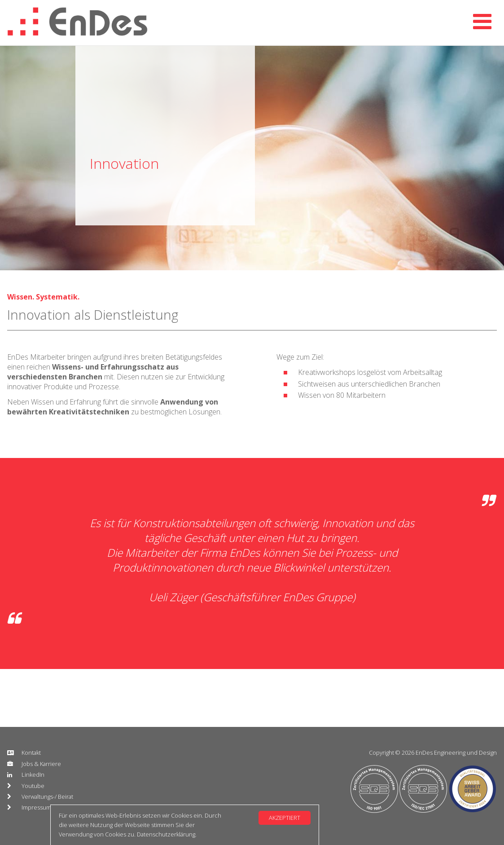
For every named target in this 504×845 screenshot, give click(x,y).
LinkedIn (33, 775)
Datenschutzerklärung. (167, 834)
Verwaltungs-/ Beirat (47, 797)
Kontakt (31, 753)
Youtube (33, 786)
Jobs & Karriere (41, 764)
